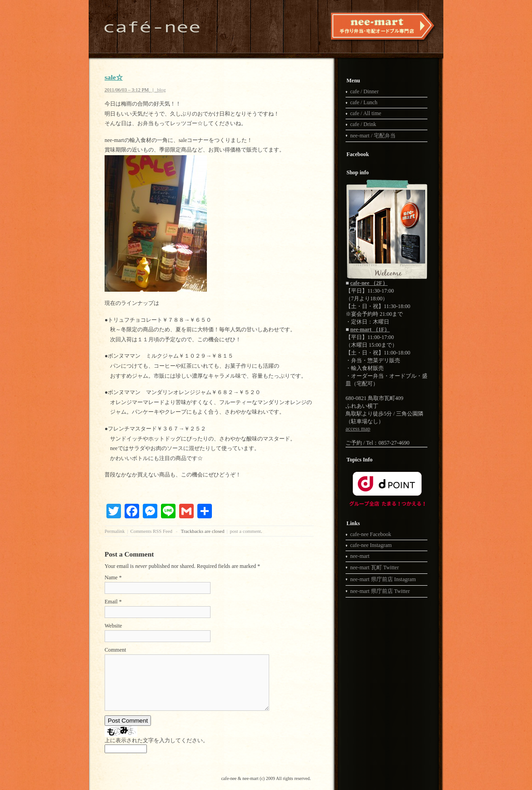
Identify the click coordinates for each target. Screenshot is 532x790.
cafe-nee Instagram (371, 545)
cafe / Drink (363, 124)
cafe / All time (366, 113)
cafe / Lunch (364, 102)
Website (113, 626)
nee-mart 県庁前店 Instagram (383, 579)
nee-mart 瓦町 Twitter (374, 567)
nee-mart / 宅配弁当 (373, 136)
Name (111, 577)
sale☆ (114, 77)
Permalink (115, 531)
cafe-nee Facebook (371, 534)
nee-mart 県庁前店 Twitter (380, 591)
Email (111, 602)
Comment (115, 650)
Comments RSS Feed (151, 531)
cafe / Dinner (364, 91)
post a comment (245, 531)
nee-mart (360, 556)
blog (161, 90)
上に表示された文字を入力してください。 (156, 740)
